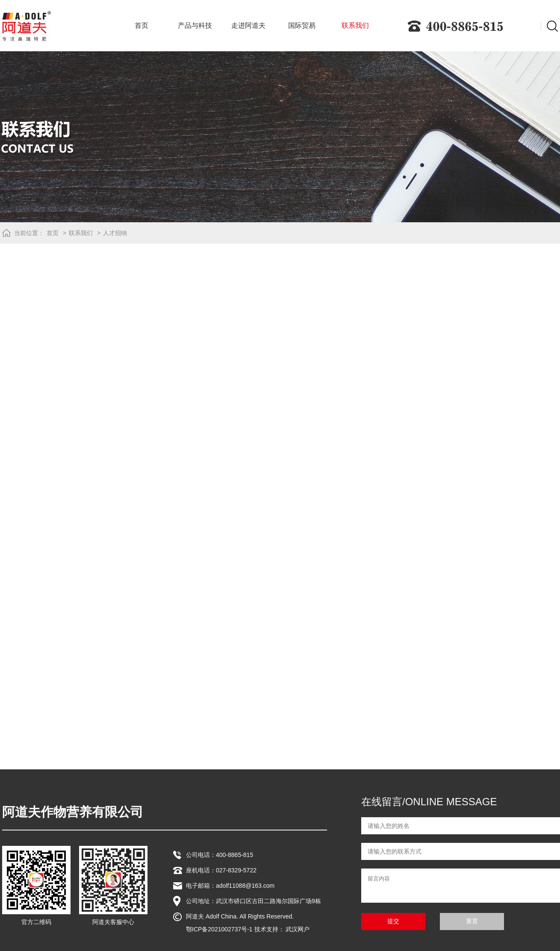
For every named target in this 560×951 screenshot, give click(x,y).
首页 (141, 25)
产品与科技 (195, 25)
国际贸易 (302, 25)
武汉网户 (298, 929)
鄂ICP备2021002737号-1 (219, 929)
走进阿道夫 (248, 25)
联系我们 (355, 25)
